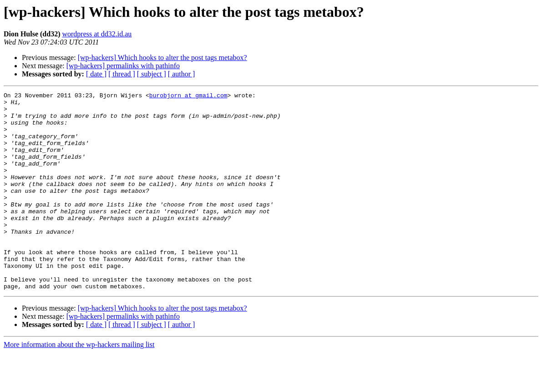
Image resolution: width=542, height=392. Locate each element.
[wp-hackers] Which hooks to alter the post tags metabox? (162, 58)
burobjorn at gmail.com (188, 96)
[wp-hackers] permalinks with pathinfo (123, 66)
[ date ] (96, 74)
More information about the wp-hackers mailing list (79, 384)
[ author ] (182, 74)
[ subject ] (152, 74)
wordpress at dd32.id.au (97, 34)
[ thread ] (122, 74)
